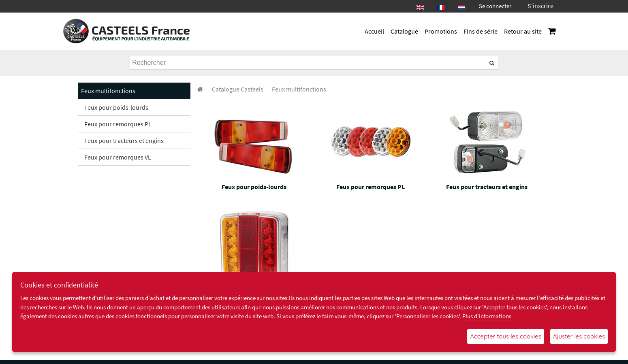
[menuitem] (238, 89)
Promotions (441, 31)
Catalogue (404, 31)
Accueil (374, 31)
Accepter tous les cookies (505, 336)
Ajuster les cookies (579, 336)
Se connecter (495, 6)
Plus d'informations (487, 316)
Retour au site (523, 31)
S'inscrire (540, 6)
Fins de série (481, 31)
